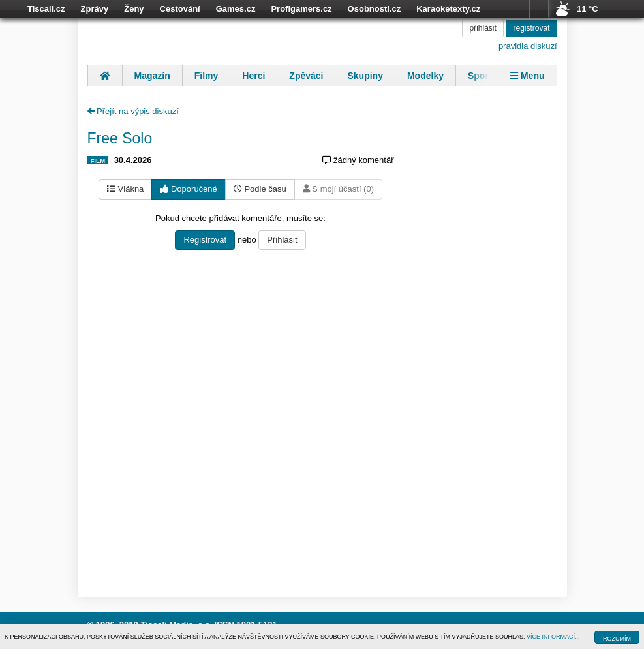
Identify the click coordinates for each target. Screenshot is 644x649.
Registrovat (205, 240)
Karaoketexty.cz (448, 9)
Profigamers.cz (301, 9)
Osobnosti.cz (375, 9)
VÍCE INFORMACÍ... (553, 637)
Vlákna (125, 189)
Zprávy (95, 9)
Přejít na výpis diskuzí (133, 111)
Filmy (207, 76)
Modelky (425, 76)
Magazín (152, 76)
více (539, 9)
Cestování (180, 9)
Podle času (260, 189)
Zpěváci (306, 76)
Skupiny (365, 76)
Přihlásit (282, 240)
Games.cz (236, 9)
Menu (527, 76)
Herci (253, 76)
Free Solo (120, 138)
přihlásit (483, 28)
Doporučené (188, 189)
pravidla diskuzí (528, 46)
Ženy (134, 9)
